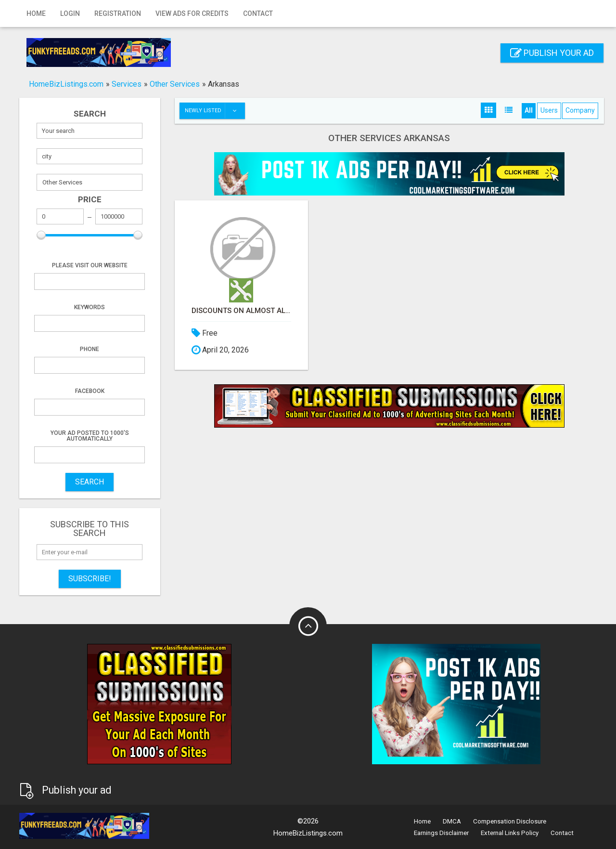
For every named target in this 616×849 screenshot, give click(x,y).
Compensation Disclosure (510, 821)
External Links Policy (510, 833)
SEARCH (90, 482)
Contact (258, 13)
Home (36, 13)
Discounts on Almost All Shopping (241, 311)
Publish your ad (552, 53)
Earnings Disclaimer (441, 833)
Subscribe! (90, 579)
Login (70, 13)
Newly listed (215, 111)
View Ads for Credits (192, 13)
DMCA (452, 821)
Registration (118, 13)
